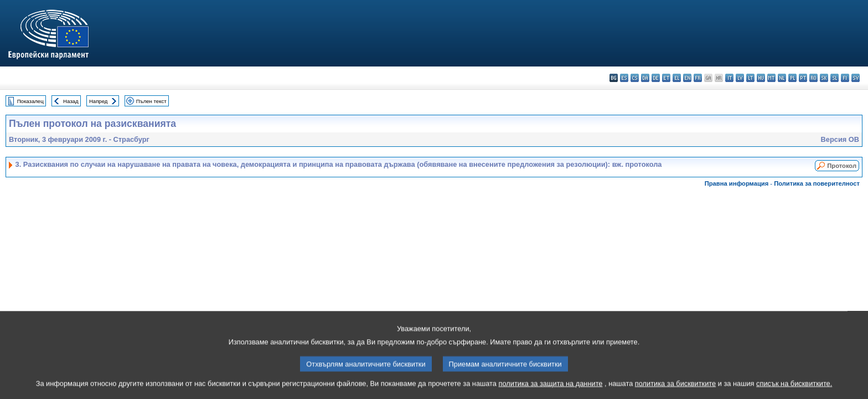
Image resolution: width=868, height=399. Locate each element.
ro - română (813, 78)
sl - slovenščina (835, 78)
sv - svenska (856, 78)
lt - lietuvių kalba (750, 78)
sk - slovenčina (824, 78)
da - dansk (645, 78)
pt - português (803, 78)
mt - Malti (771, 78)
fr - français (698, 78)
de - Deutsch (656, 78)
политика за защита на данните (551, 392)
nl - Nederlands (782, 78)
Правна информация (737, 183)
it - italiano (729, 78)
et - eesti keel (666, 78)
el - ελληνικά (677, 78)
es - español (624, 78)
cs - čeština (635, 78)
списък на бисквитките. (794, 392)
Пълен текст (151, 101)
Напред (99, 101)
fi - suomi (845, 78)
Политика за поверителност (817, 183)
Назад (71, 101)
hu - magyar (761, 78)
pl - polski (792, 78)
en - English (687, 78)
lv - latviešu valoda (740, 78)
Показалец (30, 101)
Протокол (842, 166)
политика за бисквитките (675, 392)
